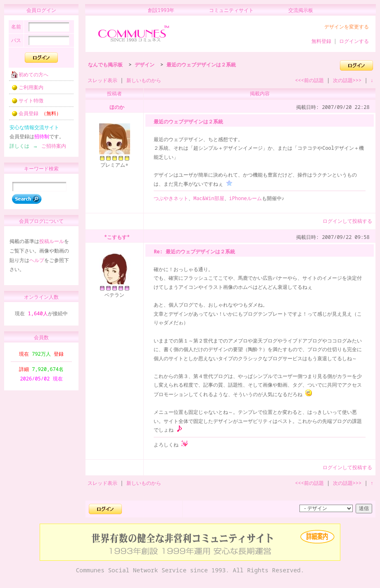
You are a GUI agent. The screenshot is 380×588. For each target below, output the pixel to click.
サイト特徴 (25, 103)
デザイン (145, 65)
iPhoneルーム (246, 198)
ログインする (354, 41)
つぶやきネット (171, 198)
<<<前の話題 (309, 80)
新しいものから (144, 80)
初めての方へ (27, 77)
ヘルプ (37, 264)
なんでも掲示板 (105, 65)
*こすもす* (117, 237)
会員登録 (34, 116)
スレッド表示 (102, 80)
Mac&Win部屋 (209, 198)
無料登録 (321, 41)
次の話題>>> (347, 80)
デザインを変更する (347, 27)
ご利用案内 (25, 90)
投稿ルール (52, 245)
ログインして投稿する (347, 221)
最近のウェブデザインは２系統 (201, 65)
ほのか (117, 107)
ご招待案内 (51, 148)
